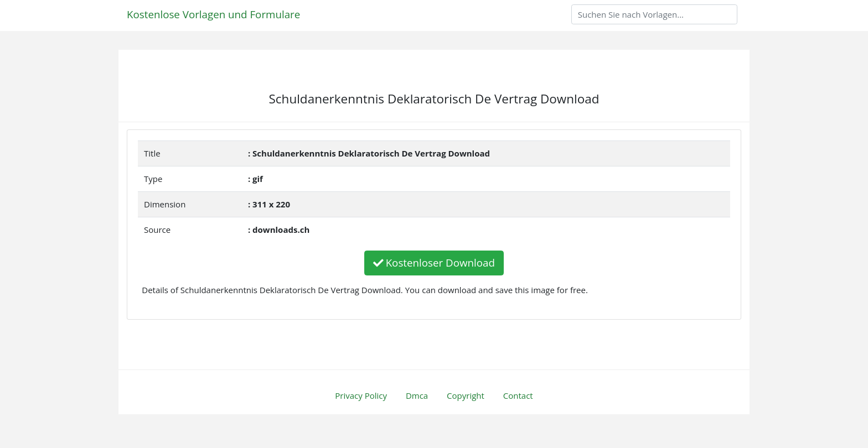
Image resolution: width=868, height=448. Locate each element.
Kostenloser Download (434, 262)
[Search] (654, 14)
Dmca (417, 395)
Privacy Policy (361, 395)
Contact (518, 395)
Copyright (466, 395)
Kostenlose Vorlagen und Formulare (213, 14)
